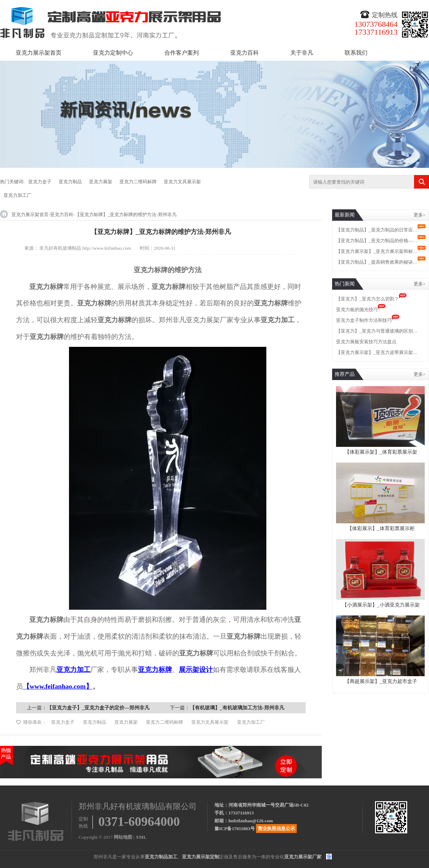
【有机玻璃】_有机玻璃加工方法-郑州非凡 (237, 708)
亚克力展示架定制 (201, 857)
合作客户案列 (182, 53)
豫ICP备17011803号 (235, 829)
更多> (420, 215)
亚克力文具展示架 (182, 182)
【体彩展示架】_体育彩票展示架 (381, 452)
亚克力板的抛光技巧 (357, 310)
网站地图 (123, 837)
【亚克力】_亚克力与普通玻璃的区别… (377, 331)
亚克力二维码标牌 (138, 182)
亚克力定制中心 (113, 53)
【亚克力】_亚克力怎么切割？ (368, 299)
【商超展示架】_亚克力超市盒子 (381, 681)
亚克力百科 (245, 53)
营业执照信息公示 (276, 829)
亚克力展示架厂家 (303, 857)
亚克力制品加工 (161, 857)
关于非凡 (302, 53)
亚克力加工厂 (18, 195)
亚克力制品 (70, 182)
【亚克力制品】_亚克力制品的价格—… (377, 241)
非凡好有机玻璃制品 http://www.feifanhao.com (85, 248)
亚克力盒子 (40, 182)
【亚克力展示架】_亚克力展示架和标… (377, 251)
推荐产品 (345, 374)
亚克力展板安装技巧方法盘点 (366, 342)
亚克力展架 (101, 182)
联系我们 (356, 53)
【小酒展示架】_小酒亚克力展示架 (381, 605)
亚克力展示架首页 (39, 53)
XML (141, 837)
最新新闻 (345, 215)
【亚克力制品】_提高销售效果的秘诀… (377, 262)
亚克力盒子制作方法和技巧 (364, 320)
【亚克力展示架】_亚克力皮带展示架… (377, 352)
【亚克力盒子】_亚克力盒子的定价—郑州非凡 (98, 708)
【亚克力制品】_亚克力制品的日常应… (377, 230)
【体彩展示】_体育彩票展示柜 (381, 528)
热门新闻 (345, 284)
